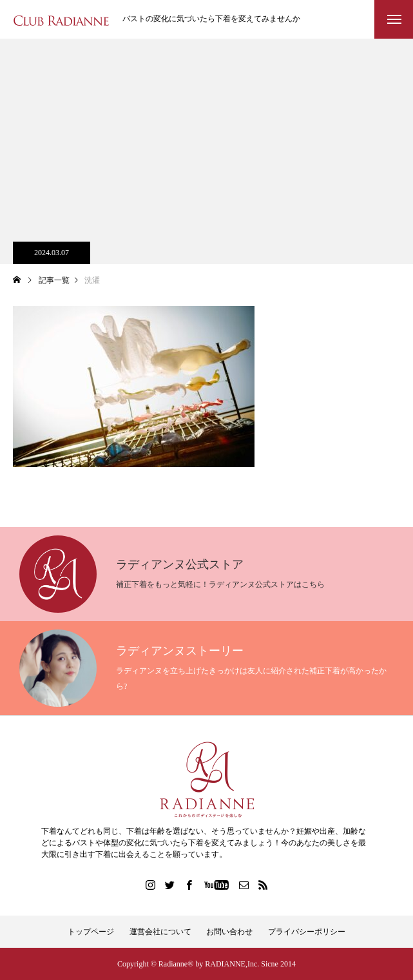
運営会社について (160, 932)
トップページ (91, 932)
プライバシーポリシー (307, 932)
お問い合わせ (229, 932)
